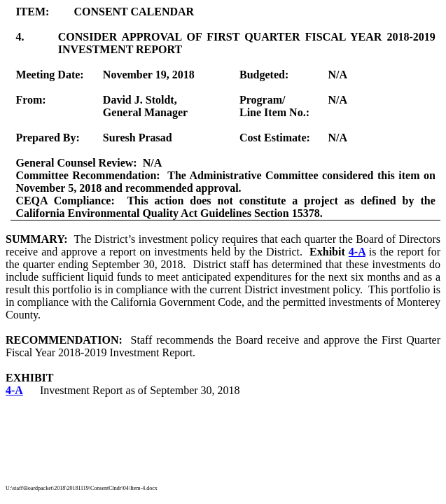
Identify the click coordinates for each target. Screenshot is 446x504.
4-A (357, 252)
